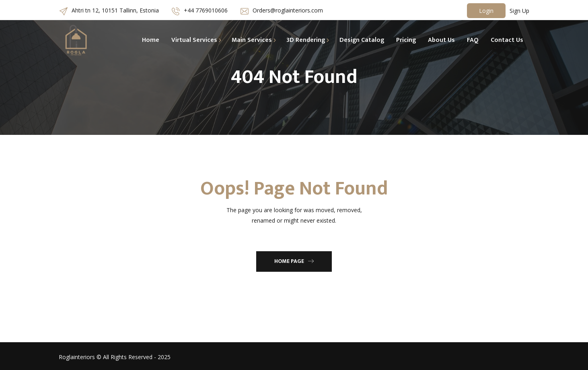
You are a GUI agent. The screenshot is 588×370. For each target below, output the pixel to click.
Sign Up (519, 11)
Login (486, 11)
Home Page (294, 261)
